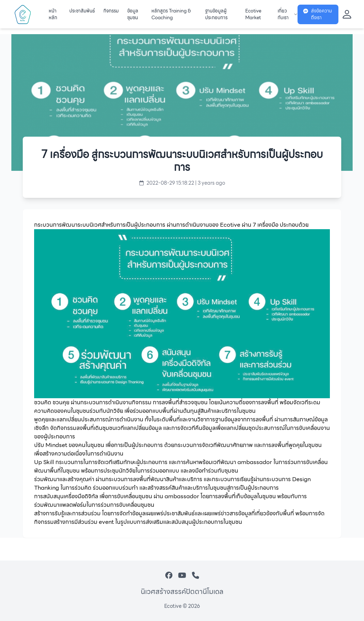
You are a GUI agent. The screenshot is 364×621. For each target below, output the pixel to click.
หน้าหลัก (53, 14)
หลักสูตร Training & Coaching (171, 14)
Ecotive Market (253, 14)
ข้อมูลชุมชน (133, 14)
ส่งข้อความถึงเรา (318, 14)
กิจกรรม (111, 11)
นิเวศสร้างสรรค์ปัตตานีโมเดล (182, 591)
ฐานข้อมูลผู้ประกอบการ (216, 14)
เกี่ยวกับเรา (288, 14)
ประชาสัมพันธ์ (82, 11)
